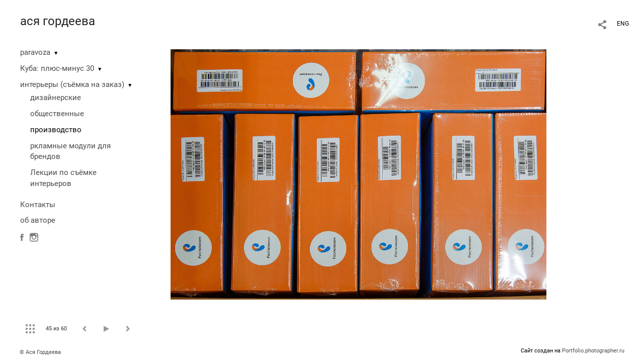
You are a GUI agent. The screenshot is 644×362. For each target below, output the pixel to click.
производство (56, 130)
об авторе (38, 220)
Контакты (38, 205)
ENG (623, 24)
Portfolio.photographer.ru (593, 351)
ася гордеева (58, 21)
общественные (57, 114)
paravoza (35, 52)
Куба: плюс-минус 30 (57, 68)
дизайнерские (56, 98)
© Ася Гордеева (40, 352)
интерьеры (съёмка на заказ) (72, 84)
